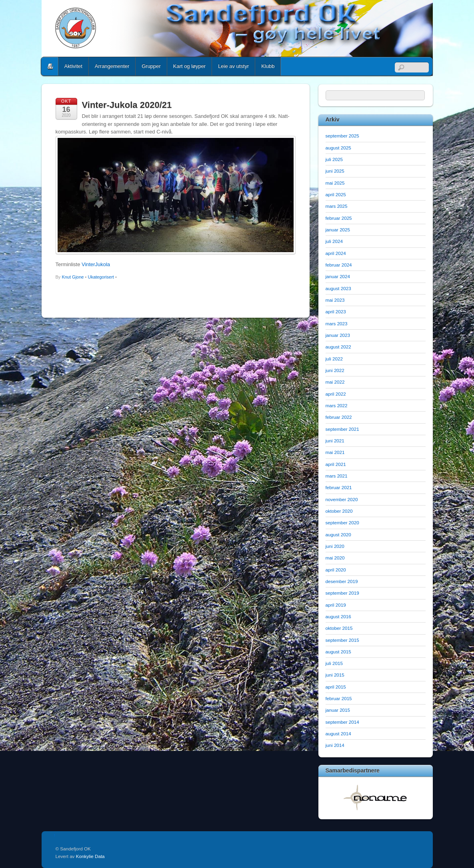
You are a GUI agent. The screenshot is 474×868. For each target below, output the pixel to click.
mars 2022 (337, 405)
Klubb (268, 66)
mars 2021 (337, 476)
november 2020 (342, 499)
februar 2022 (339, 417)
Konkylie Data (90, 856)
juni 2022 (335, 370)
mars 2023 (337, 324)
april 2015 (336, 687)
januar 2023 (338, 335)
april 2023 (336, 312)
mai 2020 (335, 558)
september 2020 (342, 523)
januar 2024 (338, 276)
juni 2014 (335, 745)
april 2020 (336, 570)
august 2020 (338, 535)
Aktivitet (73, 66)
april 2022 (336, 394)
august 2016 (338, 616)
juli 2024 (334, 241)
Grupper (151, 66)
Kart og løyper (189, 66)
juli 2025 (334, 159)
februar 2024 (339, 265)
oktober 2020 (339, 511)
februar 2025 (339, 218)
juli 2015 (334, 663)
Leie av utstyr (233, 66)
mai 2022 (335, 382)
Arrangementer (112, 66)
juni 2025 (335, 171)
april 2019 (336, 605)
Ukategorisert (101, 277)
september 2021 (342, 429)
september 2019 (342, 593)
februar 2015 (339, 698)
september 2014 (342, 722)
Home (50, 66)
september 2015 (342, 640)
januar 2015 (338, 710)
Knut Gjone (73, 277)
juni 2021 (335, 441)
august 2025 (338, 148)
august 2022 (338, 347)
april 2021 (336, 464)
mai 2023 (335, 300)
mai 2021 (335, 452)
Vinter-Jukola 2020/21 (127, 105)
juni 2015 (335, 675)
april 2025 (336, 194)
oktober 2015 (339, 628)
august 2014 (338, 734)
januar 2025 (338, 230)
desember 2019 (342, 581)
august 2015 (338, 652)
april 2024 (336, 253)
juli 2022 (334, 359)
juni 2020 (335, 546)
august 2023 (338, 288)
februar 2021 (339, 487)
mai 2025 (335, 183)
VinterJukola (96, 264)
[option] (376, 797)
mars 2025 (337, 206)
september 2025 (342, 136)
